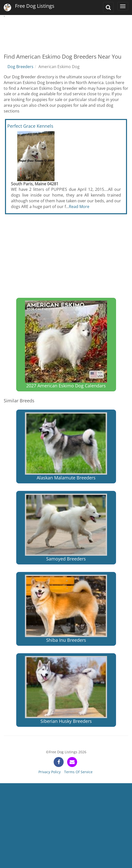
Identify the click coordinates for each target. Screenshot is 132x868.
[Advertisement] (66, 33)
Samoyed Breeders (66, 528)
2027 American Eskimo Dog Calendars (66, 345)
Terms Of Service (78, 772)
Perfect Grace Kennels (30, 126)
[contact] (72, 762)
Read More (79, 207)
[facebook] (59, 762)
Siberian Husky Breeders (66, 690)
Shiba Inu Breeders (66, 609)
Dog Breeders (20, 67)
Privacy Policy (50, 772)
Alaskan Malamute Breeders (66, 446)
